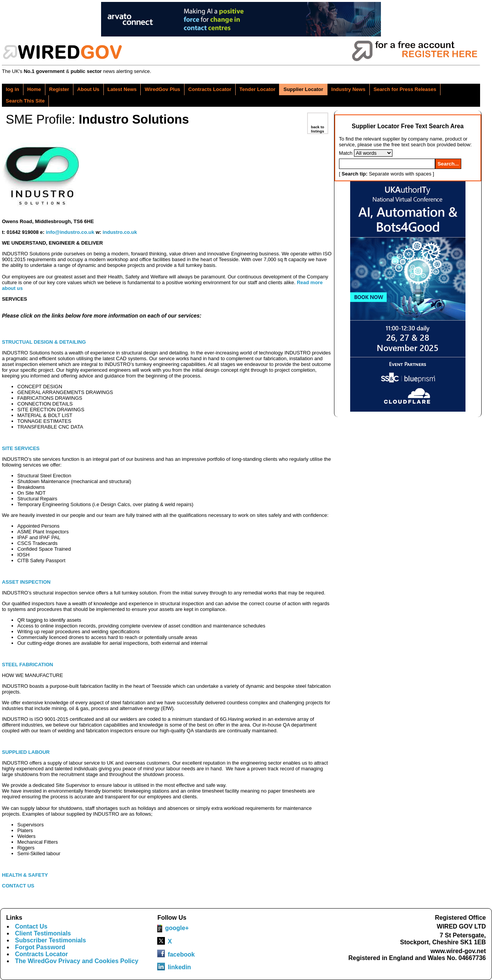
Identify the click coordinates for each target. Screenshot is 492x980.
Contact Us (31, 926)
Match (346, 153)
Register (59, 89)
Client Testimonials (43, 933)
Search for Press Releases (405, 89)
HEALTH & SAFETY (26, 875)
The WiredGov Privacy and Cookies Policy (77, 961)
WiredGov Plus (162, 89)
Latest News (122, 89)
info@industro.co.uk (70, 232)
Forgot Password (40, 947)
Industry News (348, 89)
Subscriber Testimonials (51, 940)
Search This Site (25, 101)
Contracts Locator (210, 89)
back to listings (317, 129)
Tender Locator (258, 89)
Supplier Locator (303, 89)
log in (12, 89)
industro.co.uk (120, 232)
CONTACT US (18, 886)
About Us (88, 89)
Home (34, 89)
